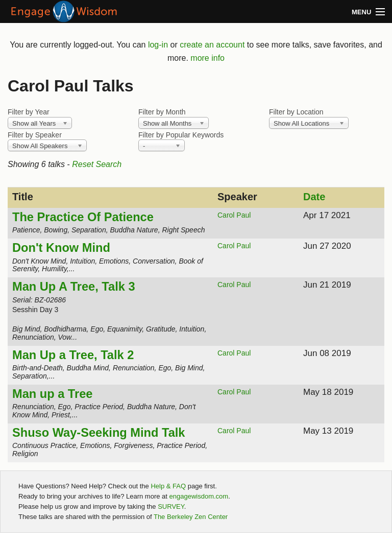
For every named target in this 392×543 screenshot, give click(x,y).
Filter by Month (162, 112)
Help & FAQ (168, 486)
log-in (158, 45)
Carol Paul (234, 215)
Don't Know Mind (61, 248)
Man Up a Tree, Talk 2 (73, 355)
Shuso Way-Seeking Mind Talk (99, 433)
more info (207, 58)
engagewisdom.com (199, 496)
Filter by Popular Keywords (181, 135)
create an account (212, 45)
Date (314, 197)
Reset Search (97, 164)
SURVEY (171, 506)
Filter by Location (296, 112)
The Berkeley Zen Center (191, 517)
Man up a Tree (52, 394)
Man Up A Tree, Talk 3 (74, 287)
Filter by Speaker (35, 135)
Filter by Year (29, 112)
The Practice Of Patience (83, 217)
